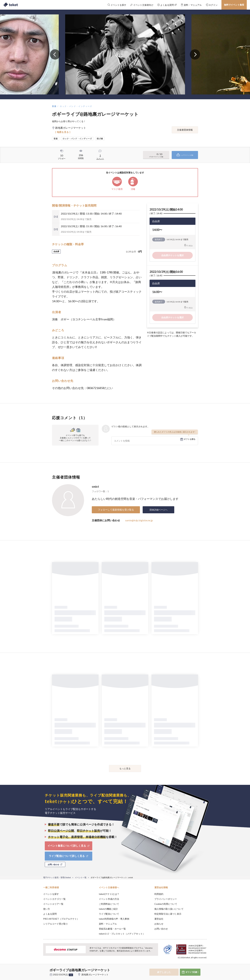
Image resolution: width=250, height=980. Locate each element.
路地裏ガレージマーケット (95, 974)
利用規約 (159, 894)
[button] (38, 968)
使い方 (47, 909)
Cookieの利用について (166, 904)
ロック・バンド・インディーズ (76, 106)
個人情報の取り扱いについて (169, 909)
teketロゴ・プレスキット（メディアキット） (122, 934)
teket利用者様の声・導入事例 (114, 919)
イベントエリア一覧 (53, 904)
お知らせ (159, 924)
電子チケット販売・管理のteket (57, 877)
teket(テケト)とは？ (109, 894)
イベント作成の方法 (109, 899)
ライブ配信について (109, 914)
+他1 (71, 975)
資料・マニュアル (108, 924)
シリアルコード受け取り (56, 924)
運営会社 (159, 919)
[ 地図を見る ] (63, 132)
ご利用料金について (109, 904)
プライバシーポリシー (166, 899)
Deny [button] (189, 964)
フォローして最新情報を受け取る (116, 510)
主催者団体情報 (185, 130)
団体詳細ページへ (159, 510)
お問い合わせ (161, 929)
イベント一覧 (81, 877)
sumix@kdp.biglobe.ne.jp (139, 520)
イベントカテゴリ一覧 (54, 899)
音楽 (54, 106)
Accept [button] (205, 964)
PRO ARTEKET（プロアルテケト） (61, 919)
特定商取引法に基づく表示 (168, 914)
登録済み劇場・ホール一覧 (112, 929)
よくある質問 (50, 914)
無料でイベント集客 (234, 5)
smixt (95, 487)
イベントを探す (51, 894)
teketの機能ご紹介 (108, 909)
